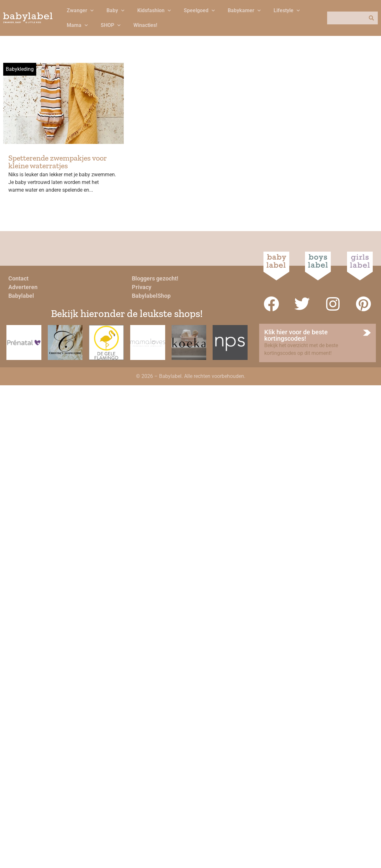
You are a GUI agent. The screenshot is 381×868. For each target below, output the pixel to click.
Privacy (142, 287)
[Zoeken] (371, 18)
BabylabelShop (151, 296)
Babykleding (20, 69)
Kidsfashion (154, 10)
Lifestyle (287, 10)
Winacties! (145, 25)
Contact (18, 278)
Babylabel (21, 296)
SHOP (111, 25)
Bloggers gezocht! (155, 278)
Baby (115, 10)
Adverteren (23, 287)
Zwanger (80, 10)
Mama (77, 25)
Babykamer (244, 10)
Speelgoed (199, 10)
